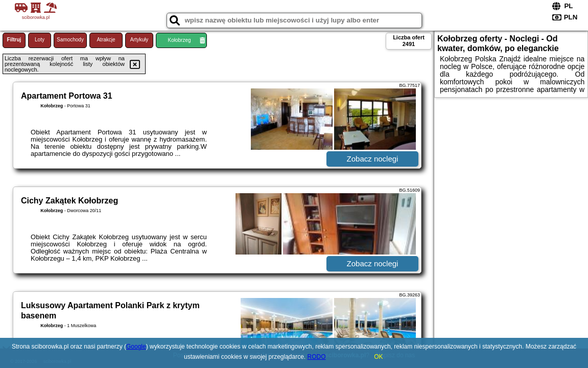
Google (136, 347)
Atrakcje (106, 40)
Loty (40, 40)
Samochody (70, 40)
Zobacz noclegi (373, 159)
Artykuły (139, 40)
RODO (317, 357)
